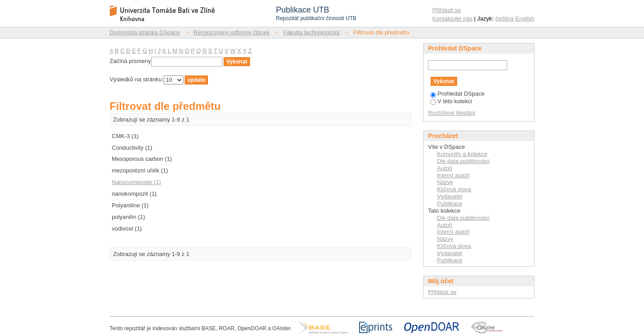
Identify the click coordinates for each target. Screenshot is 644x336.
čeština (505, 19)
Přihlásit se (447, 10)
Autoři (445, 168)
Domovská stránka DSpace (145, 32)
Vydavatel (450, 196)
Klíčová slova (454, 189)
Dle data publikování (463, 161)
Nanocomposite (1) (136, 182)
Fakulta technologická (312, 32)
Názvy (445, 182)
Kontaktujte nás (453, 19)
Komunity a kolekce (462, 154)
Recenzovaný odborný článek (232, 32)
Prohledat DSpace (458, 94)
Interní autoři (453, 175)
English (525, 19)
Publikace (449, 204)
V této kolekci (451, 101)
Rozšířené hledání (452, 113)
